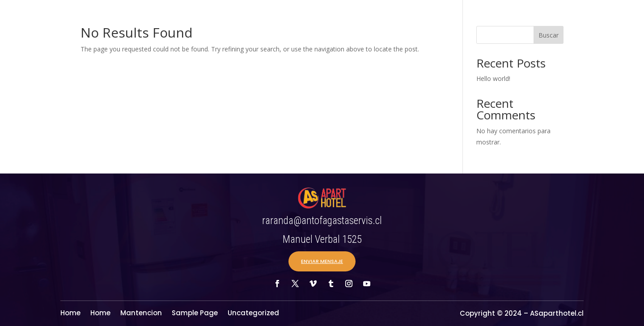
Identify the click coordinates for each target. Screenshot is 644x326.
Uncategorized (253, 314)
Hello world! (493, 78)
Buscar (549, 35)
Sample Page (195, 314)
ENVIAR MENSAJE (322, 261)
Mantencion (141, 314)
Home (70, 314)
